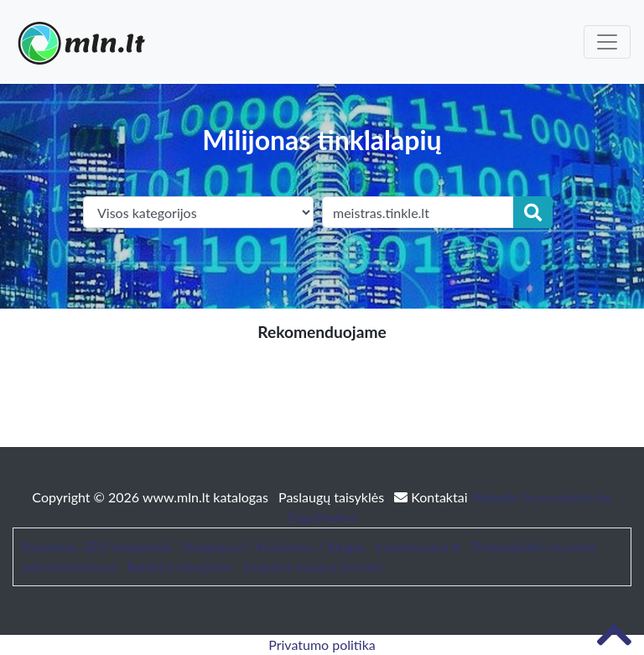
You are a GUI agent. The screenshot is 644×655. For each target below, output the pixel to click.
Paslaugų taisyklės (333, 497)
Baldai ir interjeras (179, 567)
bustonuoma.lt (418, 546)
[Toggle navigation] (607, 42)
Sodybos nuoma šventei (312, 567)
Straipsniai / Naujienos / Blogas (274, 546)
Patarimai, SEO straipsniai (96, 546)
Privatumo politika (322, 645)
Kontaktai (432, 497)
